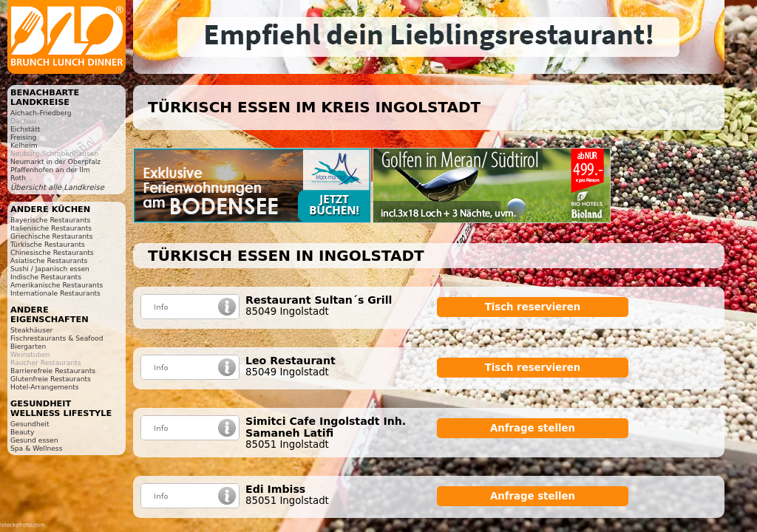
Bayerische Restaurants (50, 220)
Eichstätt (25, 129)
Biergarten (28, 346)
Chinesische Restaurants (52, 252)
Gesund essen (34, 440)
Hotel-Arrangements (45, 387)
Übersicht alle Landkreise (57, 187)
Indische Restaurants (46, 277)
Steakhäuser (31, 330)
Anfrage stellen (533, 428)
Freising (23, 137)
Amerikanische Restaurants (57, 285)
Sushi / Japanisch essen (50, 269)
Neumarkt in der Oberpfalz (55, 161)
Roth (18, 178)
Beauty (22, 432)
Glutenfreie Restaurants (51, 379)
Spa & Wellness (36, 448)
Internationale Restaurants (55, 293)
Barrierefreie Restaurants (53, 371)
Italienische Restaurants (51, 228)
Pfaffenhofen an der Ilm (50, 170)
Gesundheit (30, 424)
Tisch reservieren (533, 307)
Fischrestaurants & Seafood (57, 338)
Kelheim (24, 145)
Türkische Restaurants (48, 244)
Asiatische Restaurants (49, 260)
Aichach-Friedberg (41, 113)
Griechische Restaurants (51, 236)
